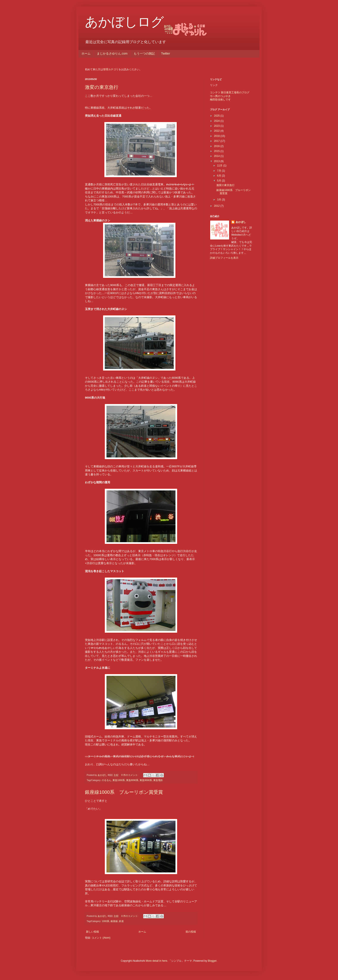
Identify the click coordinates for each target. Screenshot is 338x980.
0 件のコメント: (130, 775)
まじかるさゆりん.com (112, 53)
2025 (217, 116)
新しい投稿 (92, 932)
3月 (219, 200)
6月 (219, 176)
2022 (217, 131)
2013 (217, 161)
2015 (217, 151)
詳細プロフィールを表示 (224, 258)
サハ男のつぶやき (220, 96)
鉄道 (121, 921)
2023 (217, 126)
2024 (217, 121)
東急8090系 (132, 780)
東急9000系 (146, 780)
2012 (217, 206)
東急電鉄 (158, 780)
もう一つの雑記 (144, 53)
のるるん (106, 780)
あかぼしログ (124, 22)
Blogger (212, 961)
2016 (217, 146)
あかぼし (241, 222)
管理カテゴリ (111, 69)
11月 (220, 166)
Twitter (165, 53)
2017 (217, 141)
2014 (217, 156)
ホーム (86, 53)
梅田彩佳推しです (220, 100)
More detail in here (156, 961)
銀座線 (114, 921)
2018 (217, 136)
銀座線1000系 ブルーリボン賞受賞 (124, 792)
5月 (219, 181)
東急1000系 (119, 780)
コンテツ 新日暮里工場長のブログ (230, 92)
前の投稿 (191, 932)
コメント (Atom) (101, 938)
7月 (219, 171)
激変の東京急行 (102, 87)
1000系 (106, 921)
